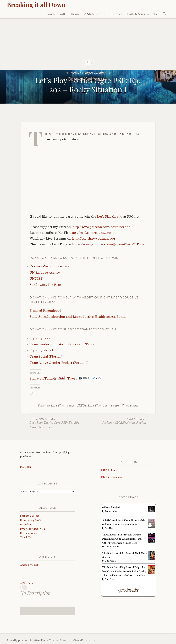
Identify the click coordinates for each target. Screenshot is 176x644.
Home (75, 14)
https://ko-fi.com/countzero (90, 233)
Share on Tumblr (43, 378)
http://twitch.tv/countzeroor (94, 239)
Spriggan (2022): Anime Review (117, 421)
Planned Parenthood (45, 311)
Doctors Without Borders (49, 266)
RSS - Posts (109, 470)
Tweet (72, 378)
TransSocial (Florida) (46, 357)
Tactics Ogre (111, 406)
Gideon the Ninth (111, 508)
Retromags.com (29, 533)
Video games (130, 406)
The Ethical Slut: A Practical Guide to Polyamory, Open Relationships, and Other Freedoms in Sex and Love (122, 539)
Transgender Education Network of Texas (62, 344)
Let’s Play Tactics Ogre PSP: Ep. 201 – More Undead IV (59, 423)
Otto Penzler (111, 561)
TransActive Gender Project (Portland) (59, 363)
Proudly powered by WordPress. (28, 640)
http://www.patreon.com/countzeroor (101, 227)
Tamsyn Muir (111, 511)
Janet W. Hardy (112, 547)
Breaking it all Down (36, 4)
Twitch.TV (26, 537)
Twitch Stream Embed (143, 14)
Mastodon (25, 467)
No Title (27, 583)
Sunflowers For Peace (46, 285)
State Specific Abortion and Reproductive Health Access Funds (78, 317)
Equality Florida (42, 350)
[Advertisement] (88, 44)
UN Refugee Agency (45, 273)
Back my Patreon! (29, 516)
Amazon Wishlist (29, 565)
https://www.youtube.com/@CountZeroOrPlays (108, 244)
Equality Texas (41, 338)
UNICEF (36, 279)
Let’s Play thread (110, 217)
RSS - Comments (112, 478)
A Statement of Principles (103, 14)
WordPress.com (85, 640)
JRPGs (82, 406)
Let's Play (57, 406)
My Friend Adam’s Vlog (33, 529)
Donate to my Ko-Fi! (31, 520)
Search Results (56, 14)
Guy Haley (110, 528)
